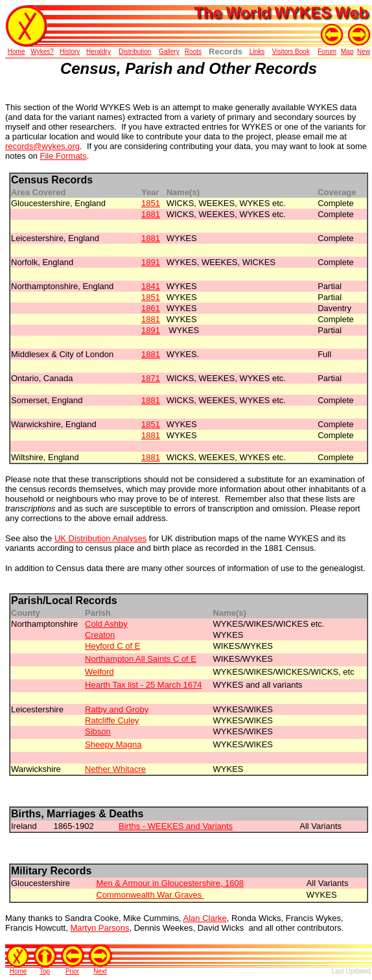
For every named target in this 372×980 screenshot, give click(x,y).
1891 (151, 330)
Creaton (100, 635)
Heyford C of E (112, 646)
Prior (72, 971)
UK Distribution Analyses (100, 538)
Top (45, 971)
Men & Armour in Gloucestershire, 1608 (170, 883)
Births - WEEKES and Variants (176, 826)
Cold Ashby (106, 624)
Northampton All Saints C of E (141, 659)
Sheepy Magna (113, 744)
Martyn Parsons (99, 928)
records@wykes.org (42, 146)
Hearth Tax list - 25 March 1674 (143, 685)
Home (18, 971)
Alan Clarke (205, 918)
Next (100, 971)
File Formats (64, 156)
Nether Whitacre (115, 769)
